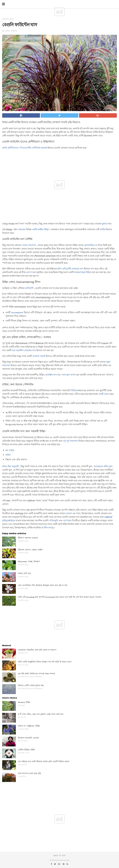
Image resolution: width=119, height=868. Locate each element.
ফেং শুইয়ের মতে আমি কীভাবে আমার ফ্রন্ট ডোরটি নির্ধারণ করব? (44, 761)
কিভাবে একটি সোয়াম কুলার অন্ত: (31, 685)
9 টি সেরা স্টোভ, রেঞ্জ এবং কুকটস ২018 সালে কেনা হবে (41, 714)
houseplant (17, 312)
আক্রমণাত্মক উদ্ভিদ (82, 272)
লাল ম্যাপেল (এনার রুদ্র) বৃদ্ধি (29, 773)
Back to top (59, 856)
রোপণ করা (31, 272)
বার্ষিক (103, 229)
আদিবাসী (29, 288)
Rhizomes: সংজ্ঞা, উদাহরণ (29, 561)
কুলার (104, 224)
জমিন (8, 455)
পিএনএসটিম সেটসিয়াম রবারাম (33, 148)
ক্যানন (69, 513)
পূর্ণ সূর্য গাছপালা (70, 441)
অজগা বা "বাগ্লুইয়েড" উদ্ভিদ (29, 726)
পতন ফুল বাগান (69, 375)
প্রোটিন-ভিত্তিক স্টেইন (26, 750)
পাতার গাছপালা (29, 245)
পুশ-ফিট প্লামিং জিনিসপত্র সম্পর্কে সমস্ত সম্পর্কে (36, 674)
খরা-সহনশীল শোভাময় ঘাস (24, 350)
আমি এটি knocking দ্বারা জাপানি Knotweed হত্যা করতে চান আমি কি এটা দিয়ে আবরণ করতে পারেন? (60, 597)
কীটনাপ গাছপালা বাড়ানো (28, 538)
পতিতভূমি (54, 521)
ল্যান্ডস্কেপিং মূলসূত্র (8, 19)
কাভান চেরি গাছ (24, 573)
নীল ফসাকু (49, 528)
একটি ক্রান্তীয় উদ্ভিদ (40, 229)
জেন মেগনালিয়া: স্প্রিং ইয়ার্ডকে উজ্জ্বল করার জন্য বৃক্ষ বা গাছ (43, 585)
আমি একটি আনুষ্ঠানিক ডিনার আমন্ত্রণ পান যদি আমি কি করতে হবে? (45, 662)
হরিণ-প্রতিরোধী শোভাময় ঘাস (70, 269)
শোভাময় (22, 229)
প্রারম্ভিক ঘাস (51, 375)
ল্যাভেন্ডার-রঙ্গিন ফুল (103, 466)
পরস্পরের (67, 521)
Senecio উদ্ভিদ (24, 702)
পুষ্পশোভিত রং (91, 245)
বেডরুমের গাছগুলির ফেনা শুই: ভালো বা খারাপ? (37, 650)
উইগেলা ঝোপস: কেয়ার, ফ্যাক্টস (30, 550)
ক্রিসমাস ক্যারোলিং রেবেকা (28, 738)
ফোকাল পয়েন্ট (39, 356)
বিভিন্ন (74, 390)
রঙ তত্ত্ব (10, 450)
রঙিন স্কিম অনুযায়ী (11, 466)
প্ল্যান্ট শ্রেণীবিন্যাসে (11, 148)
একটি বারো (104, 394)
